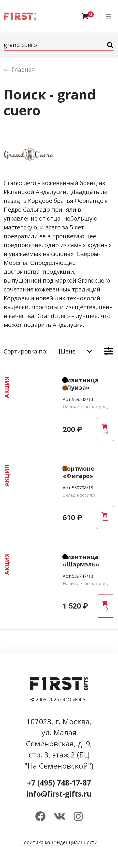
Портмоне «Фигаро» (78, 472)
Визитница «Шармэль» (81, 560)
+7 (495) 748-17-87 (59, 783)
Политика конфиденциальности (59, 842)
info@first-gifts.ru (59, 794)
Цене (67, 351)
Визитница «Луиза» (81, 384)
